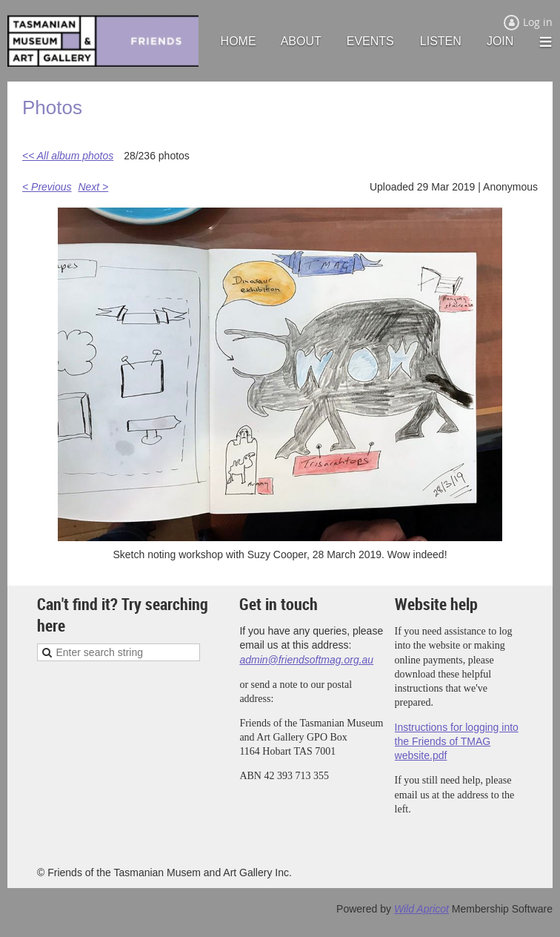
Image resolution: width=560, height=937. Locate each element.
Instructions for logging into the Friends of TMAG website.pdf (457, 742)
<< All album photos (68, 156)
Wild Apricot (421, 909)
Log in (538, 22)
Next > (93, 187)
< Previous (47, 187)
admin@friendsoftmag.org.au (306, 660)
